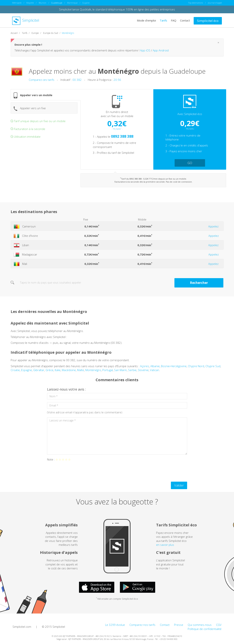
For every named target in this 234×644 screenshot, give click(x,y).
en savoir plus (165, 546)
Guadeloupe (57, 3)
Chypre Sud (213, 368)
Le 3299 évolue (115, 626)
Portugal (108, 371)
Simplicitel (26, 20)
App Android (161, 52)
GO (190, 164)
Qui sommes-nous (200, 626)
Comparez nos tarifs (142, 626)
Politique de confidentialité (205, 630)
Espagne (27, 371)
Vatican (155, 371)
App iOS (145, 52)
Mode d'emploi (146, 20)
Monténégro (93, 371)
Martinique (72, 3)
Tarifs (163, 20)
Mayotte (30, 3)
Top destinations (196, 3)
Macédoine (69, 371)
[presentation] (75, 473)
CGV (219, 626)
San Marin (120, 371)
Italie (58, 371)
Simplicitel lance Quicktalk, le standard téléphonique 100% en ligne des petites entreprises (117, 9)
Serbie (132, 371)
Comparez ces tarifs (42, 81)
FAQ (174, 20)
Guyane (86, 3)
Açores (145, 368)
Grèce (49, 371)
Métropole (17, 3)
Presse (179, 626)
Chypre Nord (196, 368)
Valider (179, 487)
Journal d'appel (215, 3)
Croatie (15, 371)
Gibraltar (39, 371)
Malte (81, 371)
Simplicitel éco (208, 20)
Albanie (155, 368)
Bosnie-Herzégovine (174, 368)
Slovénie (143, 371)
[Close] (218, 44)
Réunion (42, 3)
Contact (185, 20)
